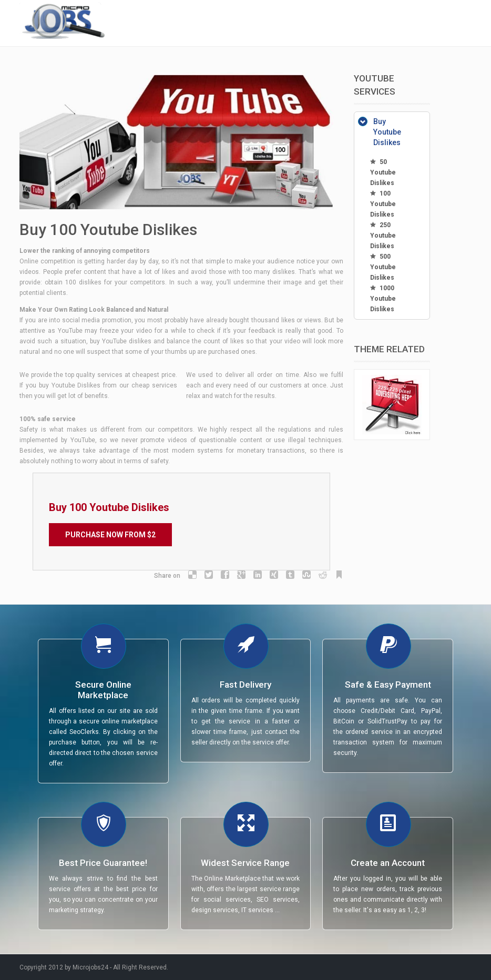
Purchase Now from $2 (110, 535)
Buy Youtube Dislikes (387, 132)
